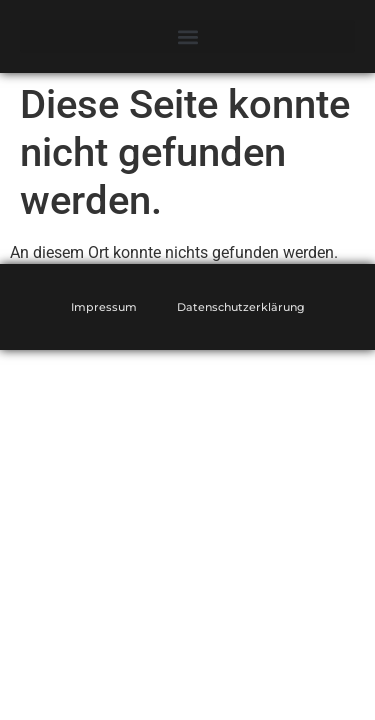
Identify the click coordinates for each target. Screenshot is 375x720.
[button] (187, 36)
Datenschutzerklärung (241, 307)
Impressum (104, 307)
